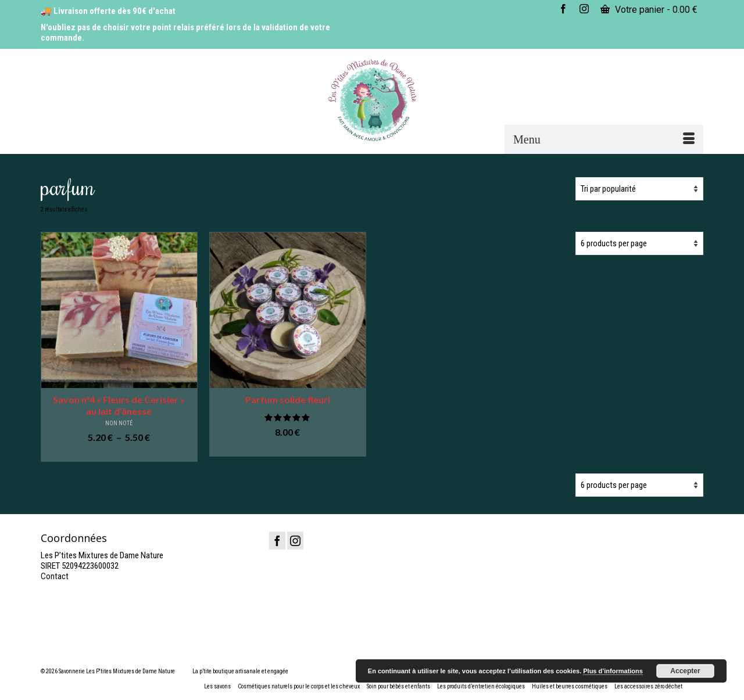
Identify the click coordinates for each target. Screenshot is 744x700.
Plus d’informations (613, 671)
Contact (55, 576)
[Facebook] (277, 541)
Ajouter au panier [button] (287, 448)
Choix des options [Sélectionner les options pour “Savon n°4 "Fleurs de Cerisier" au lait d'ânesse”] (119, 453)
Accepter (685, 671)
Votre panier (649, 10)
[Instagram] (295, 541)
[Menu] (604, 139)
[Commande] (639, 189)
